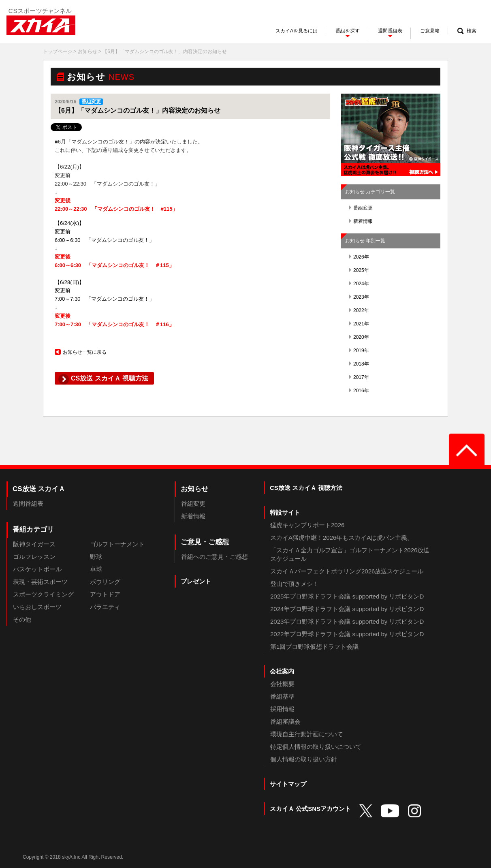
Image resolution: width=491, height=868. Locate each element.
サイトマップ (288, 784)
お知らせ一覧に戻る (81, 352)
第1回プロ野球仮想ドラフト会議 (314, 647)
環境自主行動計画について (307, 734)
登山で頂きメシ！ (295, 584)
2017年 (359, 377)
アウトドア (105, 594)
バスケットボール (37, 569)
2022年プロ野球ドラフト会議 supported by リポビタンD (347, 634)
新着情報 (361, 221)
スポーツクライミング (43, 594)
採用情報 (282, 709)
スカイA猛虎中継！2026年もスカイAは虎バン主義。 (342, 538)
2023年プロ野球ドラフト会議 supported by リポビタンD (347, 621)
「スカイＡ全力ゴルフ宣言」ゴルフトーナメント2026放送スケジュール (350, 554)
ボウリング (105, 582)
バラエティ (105, 607)
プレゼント (196, 581)
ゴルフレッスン (34, 557)
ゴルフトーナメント (117, 544)
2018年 (359, 364)
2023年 (359, 297)
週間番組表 (28, 503)
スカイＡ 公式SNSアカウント (310, 809)
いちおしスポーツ (37, 607)
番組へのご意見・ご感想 (215, 557)
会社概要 (282, 684)
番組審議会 (285, 722)
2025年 (359, 270)
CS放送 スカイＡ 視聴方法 (306, 488)
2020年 (359, 337)
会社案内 (282, 671)
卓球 (96, 569)
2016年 (359, 391)
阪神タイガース (34, 544)
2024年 (359, 284)
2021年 (359, 324)
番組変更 (361, 208)
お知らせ (88, 51)
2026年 (359, 257)
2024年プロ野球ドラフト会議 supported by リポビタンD (347, 609)
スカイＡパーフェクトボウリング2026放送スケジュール (347, 571)
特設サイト (285, 512)
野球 (96, 557)
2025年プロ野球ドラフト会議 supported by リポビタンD (347, 596)
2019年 (359, 351)
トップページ (58, 51)
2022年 (359, 310)
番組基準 (282, 696)
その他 (22, 619)
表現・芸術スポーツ (40, 582)
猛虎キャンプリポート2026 (307, 525)
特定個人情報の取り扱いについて (316, 747)
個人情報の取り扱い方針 (304, 759)
